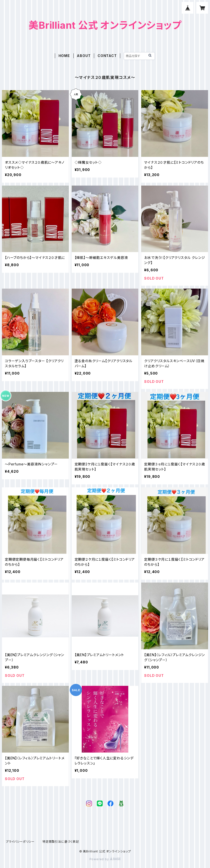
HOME (64, 56)
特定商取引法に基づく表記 (61, 842)
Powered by (105, 859)
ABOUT (84, 56)
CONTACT (107, 56)
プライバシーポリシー (20, 842)
